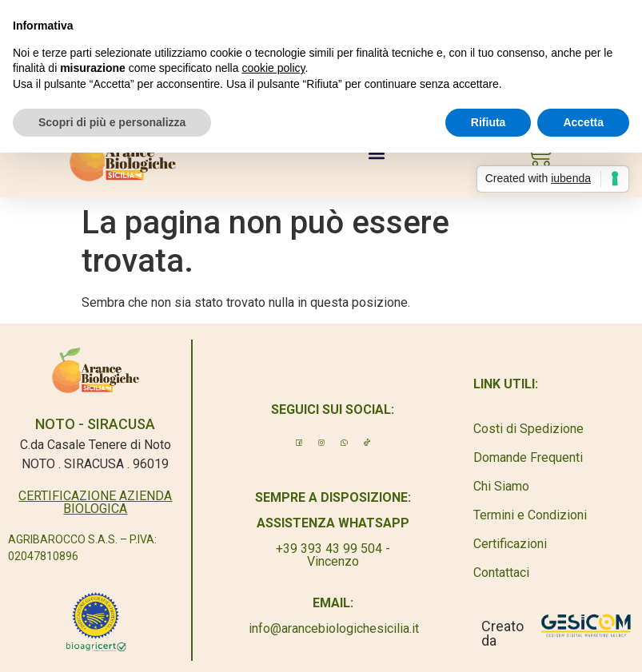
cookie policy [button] (273, 68)
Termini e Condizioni (530, 515)
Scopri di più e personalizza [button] (112, 122)
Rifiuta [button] (488, 122)
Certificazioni (510, 544)
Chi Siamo (501, 486)
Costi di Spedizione (528, 429)
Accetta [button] (583, 122)
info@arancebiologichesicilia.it (334, 628)
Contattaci (501, 573)
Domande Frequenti (528, 457)
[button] (377, 154)
